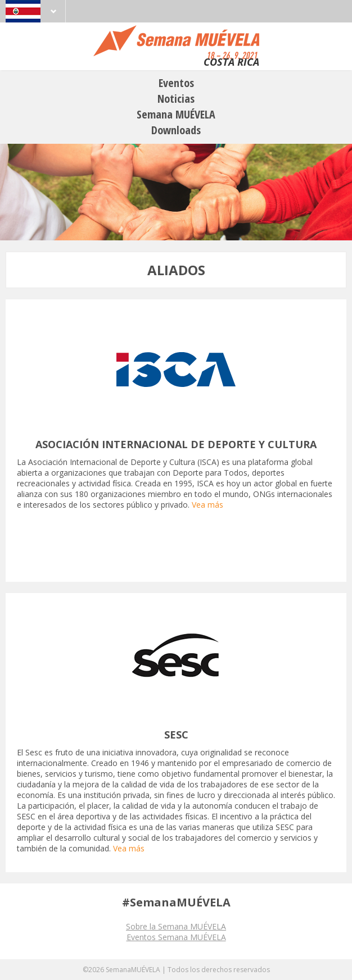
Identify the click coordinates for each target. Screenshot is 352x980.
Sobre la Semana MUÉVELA (176, 926)
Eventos (176, 83)
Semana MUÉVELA (176, 114)
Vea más (207, 505)
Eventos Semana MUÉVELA (176, 937)
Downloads (176, 130)
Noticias (176, 99)
